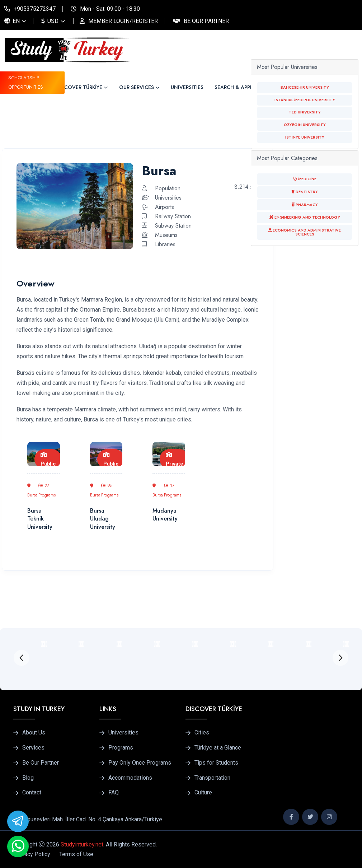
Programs (121, 748)
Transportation (212, 778)
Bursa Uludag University (103, 519)
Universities (123, 733)
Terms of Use (76, 854)
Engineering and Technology (305, 217)
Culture (203, 793)
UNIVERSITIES (187, 87)
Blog (28, 778)
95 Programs (110, 490)
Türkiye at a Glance (218, 748)
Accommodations (130, 778)
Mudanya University (165, 515)
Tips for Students (216, 763)
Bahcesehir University (305, 87)
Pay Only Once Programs (140, 763)
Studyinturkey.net (82, 844)
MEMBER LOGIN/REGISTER (123, 21)
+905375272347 (35, 9)
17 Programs (173, 490)
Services (33, 748)
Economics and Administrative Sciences (305, 232)
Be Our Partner (206, 21)
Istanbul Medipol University (305, 100)
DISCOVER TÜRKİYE (79, 87)
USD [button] (50, 21)
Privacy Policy (32, 854)
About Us (34, 733)
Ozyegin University (305, 125)
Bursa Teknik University (40, 519)
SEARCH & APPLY (235, 87)
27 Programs (47, 490)
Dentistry (305, 192)
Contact (32, 793)
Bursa (32, 491)
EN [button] (12, 21)
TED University (305, 112)
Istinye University (305, 137)
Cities (202, 733)
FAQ (114, 793)
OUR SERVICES (137, 87)
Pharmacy (305, 205)
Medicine (305, 179)
